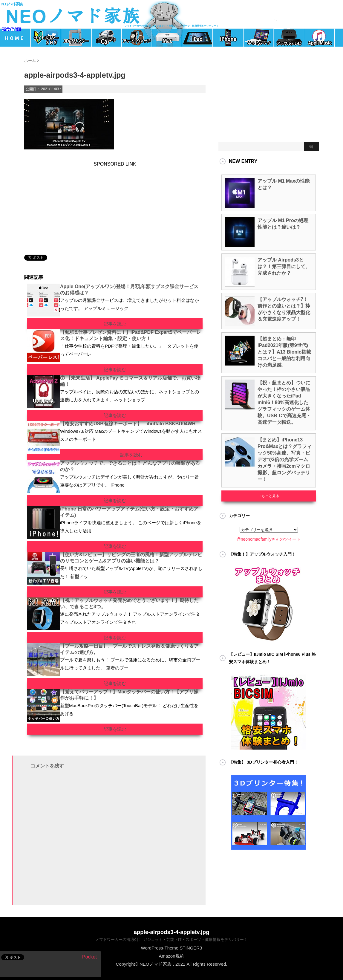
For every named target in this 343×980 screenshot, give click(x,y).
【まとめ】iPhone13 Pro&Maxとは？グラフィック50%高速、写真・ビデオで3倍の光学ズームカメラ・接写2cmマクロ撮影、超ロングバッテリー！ (285, 460)
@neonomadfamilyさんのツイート (269, 539)
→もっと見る (269, 496)
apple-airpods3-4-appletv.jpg (171, 932)
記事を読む (115, 324)
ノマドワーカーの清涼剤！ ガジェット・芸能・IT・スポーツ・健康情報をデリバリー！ (171, 940)
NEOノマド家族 (12, 4)
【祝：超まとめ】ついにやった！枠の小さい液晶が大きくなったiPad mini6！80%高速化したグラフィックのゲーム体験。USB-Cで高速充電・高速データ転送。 (284, 402)
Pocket (89, 957)
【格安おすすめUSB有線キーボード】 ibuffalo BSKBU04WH (128, 424)
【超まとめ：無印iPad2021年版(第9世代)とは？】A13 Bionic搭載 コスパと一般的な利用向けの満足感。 (284, 352)
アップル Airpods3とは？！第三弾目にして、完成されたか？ (284, 266)
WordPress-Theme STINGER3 (172, 948)
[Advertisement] (66, 204)
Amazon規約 (171, 956)
